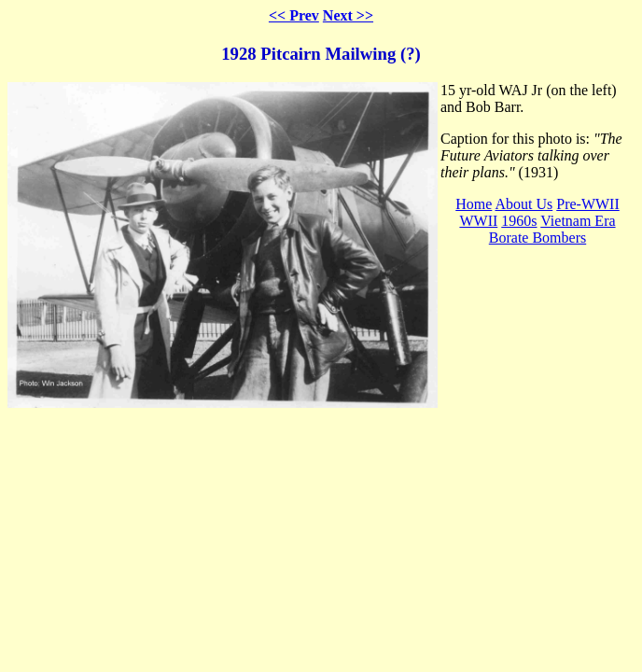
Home (474, 204)
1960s (519, 221)
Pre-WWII (588, 204)
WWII (478, 221)
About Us (523, 204)
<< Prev (294, 15)
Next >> (348, 15)
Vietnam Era (578, 221)
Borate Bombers (537, 238)
